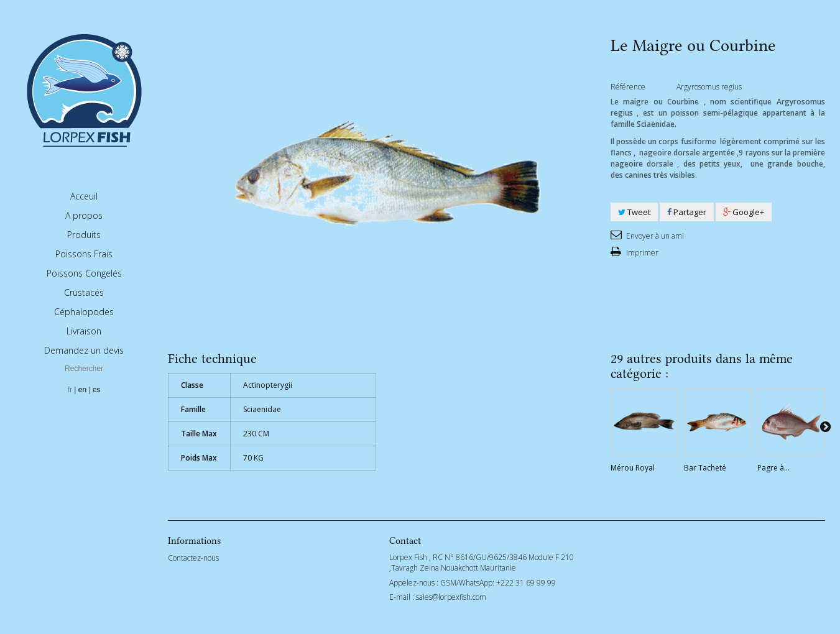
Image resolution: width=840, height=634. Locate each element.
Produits (84, 235)
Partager (687, 212)
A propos (84, 215)
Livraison (84, 331)
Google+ (744, 212)
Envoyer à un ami (654, 236)
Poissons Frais (84, 254)
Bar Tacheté (705, 468)
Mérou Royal (633, 468)
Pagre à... (773, 468)
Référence (628, 87)
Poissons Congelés (84, 273)
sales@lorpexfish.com (451, 597)
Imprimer (641, 253)
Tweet (634, 212)
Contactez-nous (193, 558)
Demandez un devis (84, 350)
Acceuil (84, 196)
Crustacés (84, 292)
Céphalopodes (84, 312)
